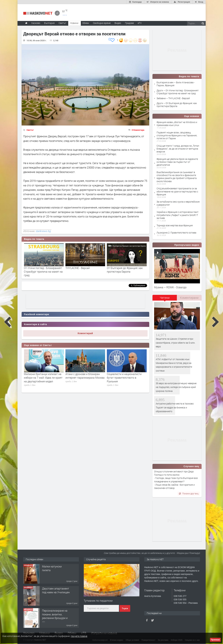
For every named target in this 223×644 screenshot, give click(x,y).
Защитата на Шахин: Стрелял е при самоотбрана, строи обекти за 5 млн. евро (175, 343)
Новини (74, 23)
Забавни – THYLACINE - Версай (173, 98)
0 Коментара (138, 130)
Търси (125, 608)
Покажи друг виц (189, 493)
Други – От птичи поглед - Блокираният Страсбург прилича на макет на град (178, 92)
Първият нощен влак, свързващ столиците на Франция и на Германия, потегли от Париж (177, 135)
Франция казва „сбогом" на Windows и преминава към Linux (177, 124)
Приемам (215, 640)
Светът (30, 130)
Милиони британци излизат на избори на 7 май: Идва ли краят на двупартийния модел (85, 378)
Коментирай (85, 333)
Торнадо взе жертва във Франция (175, 225)
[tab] (165, 299)
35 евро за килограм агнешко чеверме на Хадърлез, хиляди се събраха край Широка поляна (176, 387)
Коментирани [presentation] (189, 298)
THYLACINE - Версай (119, 268)
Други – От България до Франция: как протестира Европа (177, 105)
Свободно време (102, 23)
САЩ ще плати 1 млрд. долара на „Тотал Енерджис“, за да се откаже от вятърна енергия (178, 149)
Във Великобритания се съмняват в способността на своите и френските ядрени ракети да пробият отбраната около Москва (177, 177)
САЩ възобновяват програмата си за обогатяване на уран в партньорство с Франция (177, 191)
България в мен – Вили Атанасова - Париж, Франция (176, 84)
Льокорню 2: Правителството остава (176, 233)
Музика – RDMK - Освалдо (170, 287)
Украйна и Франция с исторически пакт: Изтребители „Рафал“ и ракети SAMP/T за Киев (178, 215)
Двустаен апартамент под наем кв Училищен (56, 590)
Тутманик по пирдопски (98, 601)
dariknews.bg (43, 231)
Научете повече (79, 636)
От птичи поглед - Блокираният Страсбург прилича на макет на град (85, 272)
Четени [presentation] (165, 298)
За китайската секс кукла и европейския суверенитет (178, 203)
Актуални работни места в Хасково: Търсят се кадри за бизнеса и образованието (175, 407)
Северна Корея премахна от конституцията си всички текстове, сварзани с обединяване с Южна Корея (41, 379)
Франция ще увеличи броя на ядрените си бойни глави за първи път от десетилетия (177, 162)
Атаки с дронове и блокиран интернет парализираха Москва (126, 376)
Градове (129, 23)
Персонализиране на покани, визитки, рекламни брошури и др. (55, 616)
